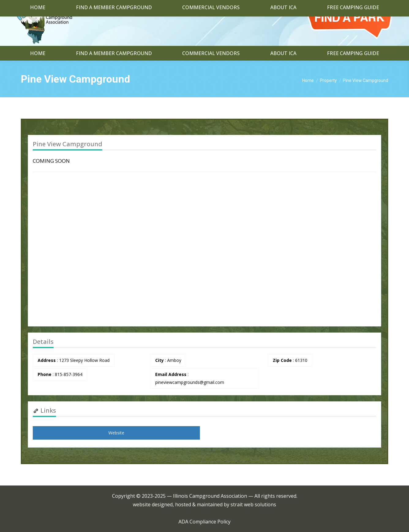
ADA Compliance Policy (204, 522)
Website (116, 433)
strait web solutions (253, 504)
